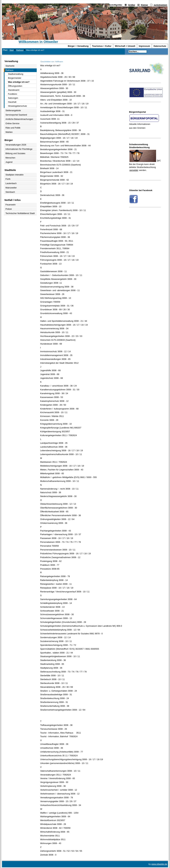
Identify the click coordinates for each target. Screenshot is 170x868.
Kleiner (145, 5)
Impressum (144, 46)
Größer (132, 5)
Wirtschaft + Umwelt (125, 46)
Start (11, 50)
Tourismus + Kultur (102, 46)
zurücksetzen (160, 5)
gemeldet (134, 170)
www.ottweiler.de (159, 864)
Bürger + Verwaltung (78, 46)
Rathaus (20, 50)
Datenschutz (160, 46)
